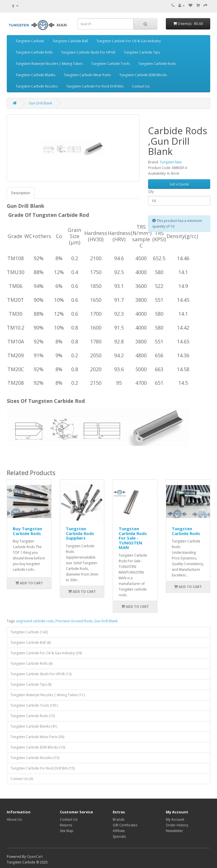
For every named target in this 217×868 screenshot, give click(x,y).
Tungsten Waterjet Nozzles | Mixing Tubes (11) (47, 695)
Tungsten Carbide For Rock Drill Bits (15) (43, 768)
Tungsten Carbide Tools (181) (34, 705)
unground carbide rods (35, 621)
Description (21, 193)
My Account (175, 819)
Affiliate (119, 831)
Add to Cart (29, 583)
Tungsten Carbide (30, 41)
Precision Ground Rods (74, 621)
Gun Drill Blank (41, 103)
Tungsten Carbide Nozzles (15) (35, 758)
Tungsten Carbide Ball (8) (31, 643)
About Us (14, 819)
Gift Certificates (125, 825)
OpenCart (35, 857)
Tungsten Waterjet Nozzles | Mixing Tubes (49, 64)
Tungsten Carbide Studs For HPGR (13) (41, 674)
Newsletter (174, 831)
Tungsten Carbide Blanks (35, 75)
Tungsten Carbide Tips (142, 52)
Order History (177, 825)
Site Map (67, 831)
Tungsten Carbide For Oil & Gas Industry (129, 41)
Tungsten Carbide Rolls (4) (31, 663)
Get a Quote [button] (179, 184)
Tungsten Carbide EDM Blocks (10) (38, 747)
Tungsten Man (171, 162)
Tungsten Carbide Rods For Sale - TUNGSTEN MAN (133, 538)
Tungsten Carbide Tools (110, 64)
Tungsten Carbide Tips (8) (31, 684)
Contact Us (141, 86)
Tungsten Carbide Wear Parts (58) (37, 737)
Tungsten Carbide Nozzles (37, 86)
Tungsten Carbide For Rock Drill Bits (95, 86)
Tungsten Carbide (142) (29, 632)
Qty (151, 192)
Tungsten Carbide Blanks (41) (34, 726)
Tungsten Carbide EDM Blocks (143, 75)
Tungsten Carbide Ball (70, 41)
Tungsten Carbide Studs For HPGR (88, 52)
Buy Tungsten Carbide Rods (27, 531)
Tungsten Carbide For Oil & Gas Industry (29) (46, 653)
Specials (119, 836)
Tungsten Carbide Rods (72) (33, 716)
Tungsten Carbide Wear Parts (87, 75)
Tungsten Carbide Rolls (34, 52)
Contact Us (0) (22, 779)
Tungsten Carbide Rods (157, 64)
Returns (66, 825)
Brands (119, 819)
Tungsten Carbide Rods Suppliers (80, 533)
